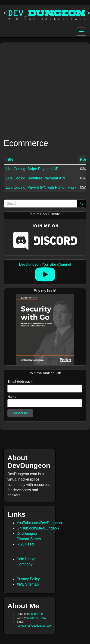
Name (12, 397)
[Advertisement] (43, 88)
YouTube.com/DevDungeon (39, 523)
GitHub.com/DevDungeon (38, 528)
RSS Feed (25, 544)
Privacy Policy (28, 579)
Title (10, 159)
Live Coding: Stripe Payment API (33, 169)
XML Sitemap (28, 584)
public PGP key (36, 618)
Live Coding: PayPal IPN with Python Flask (41, 187)
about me (37, 614)
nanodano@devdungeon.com (35, 626)
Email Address (20, 382)
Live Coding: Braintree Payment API (35, 178)
